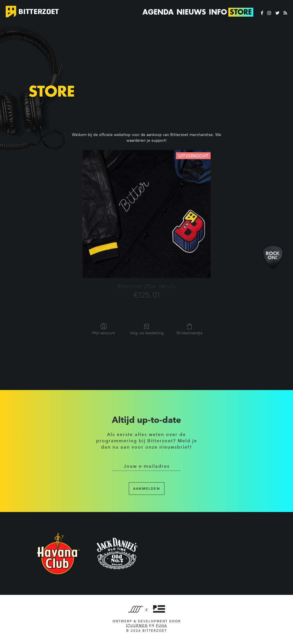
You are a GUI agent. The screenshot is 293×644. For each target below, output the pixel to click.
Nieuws (191, 12)
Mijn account (104, 329)
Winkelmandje (189, 329)
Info (218, 12)
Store (241, 12)
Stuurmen (137, 626)
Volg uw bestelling (147, 329)
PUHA (162, 626)
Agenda (158, 12)
